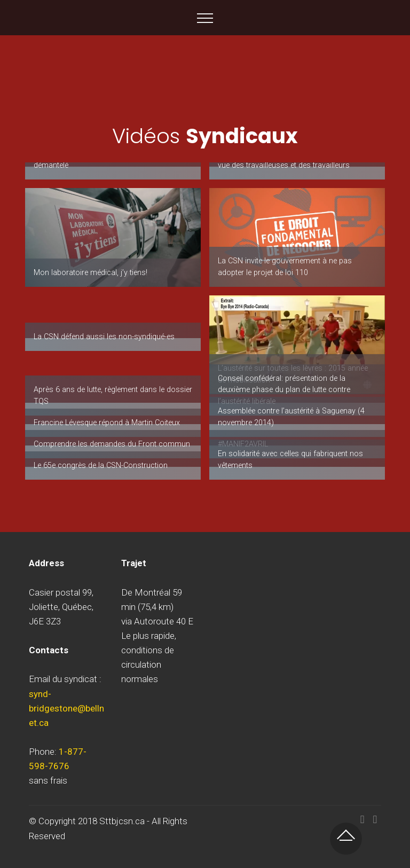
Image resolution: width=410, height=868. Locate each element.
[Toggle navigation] (205, 18)
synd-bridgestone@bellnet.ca (66, 708)
